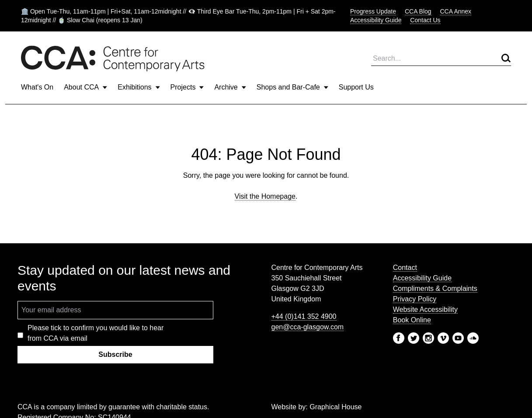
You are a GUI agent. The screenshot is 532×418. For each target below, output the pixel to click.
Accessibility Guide (376, 20)
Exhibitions (139, 87)
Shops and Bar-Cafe (292, 87)
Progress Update (373, 11)
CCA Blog (418, 11)
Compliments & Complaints (435, 288)
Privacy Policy (415, 299)
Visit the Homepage (265, 196)
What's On (37, 87)
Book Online (412, 320)
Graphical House (336, 407)
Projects (187, 87)
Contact (405, 268)
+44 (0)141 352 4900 (304, 316)
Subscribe (115, 354)
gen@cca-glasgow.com (308, 327)
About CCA (85, 87)
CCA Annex (456, 11)
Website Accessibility (425, 309)
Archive (230, 87)
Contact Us (425, 20)
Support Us (356, 87)
